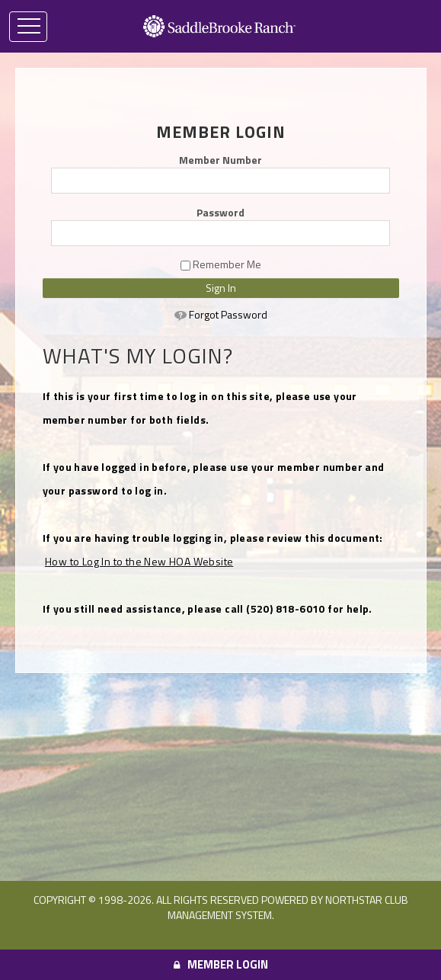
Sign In (221, 288)
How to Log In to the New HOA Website (139, 561)
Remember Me (221, 265)
